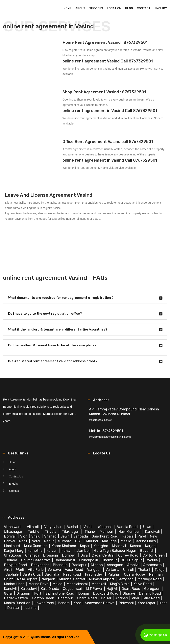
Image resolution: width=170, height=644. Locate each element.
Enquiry (161, 8)
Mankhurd (12, 546)
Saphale (12, 574)
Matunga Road (150, 579)
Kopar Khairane (64, 546)
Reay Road (72, 574)
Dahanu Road (150, 593)
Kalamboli (83, 551)
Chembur (110, 560)
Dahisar (14, 608)
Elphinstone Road (60, 593)
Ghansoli (33, 555)
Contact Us (16, 476)
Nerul (24, 541)
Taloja (160, 570)
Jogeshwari (73, 589)
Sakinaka (52, 574)
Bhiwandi (127, 603)
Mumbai (107, 532)
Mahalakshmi (77, 584)
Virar (136, 598)
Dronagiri (51, 555)
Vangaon (95, 570)
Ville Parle (36, 570)
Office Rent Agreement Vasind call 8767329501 (108, 142)
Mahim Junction (18, 603)
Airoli (8, 570)
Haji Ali (112, 589)
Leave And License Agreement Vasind (49, 195)
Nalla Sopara (28, 579)
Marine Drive (39, 584)
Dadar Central (103, 555)
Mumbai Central (72, 579)
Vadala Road (128, 527)
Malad (58, 584)
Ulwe (148, 527)
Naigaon (49, 579)
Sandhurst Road (105, 536)
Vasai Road (74, 570)
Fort (38, 593)
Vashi (88, 527)
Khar (78, 603)
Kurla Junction (36, 546)
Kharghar (101, 546)
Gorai (9, 593)
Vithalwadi (13, 527)
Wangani (105, 527)
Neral (36, 541)
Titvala (51, 532)
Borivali (11, 536)
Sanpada (81, 536)
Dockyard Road (106, 593)
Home (67, 8)
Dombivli (70, 555)
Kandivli (11, 589)
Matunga (110, 541)
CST (79, 541)
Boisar (106, 598)
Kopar (85, 546)
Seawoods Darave (100, 603)
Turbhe (34, 532)
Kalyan (52, 551)
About (80, 8)
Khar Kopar (147, 603)
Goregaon (153, 589)
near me (30, 608)
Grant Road (131, 589)
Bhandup (61, 565)
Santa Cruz (32, 574)
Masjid (126, 541)
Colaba (12, 560)
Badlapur (79, 565)
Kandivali (153, 532)
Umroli (129, 570)
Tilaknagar (71, 532)
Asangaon (115, 565)
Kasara (136, 546)
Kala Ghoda (50, 589)
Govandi (147, 551)
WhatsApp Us (155, 635)
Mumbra (65, 541)
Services (96, 8)
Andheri (122, 598)
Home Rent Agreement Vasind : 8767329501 (105, 42)
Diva (84, 555)
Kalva (66, 551)
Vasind (73, 527)
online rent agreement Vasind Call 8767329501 (108, 61)
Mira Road (152, 598)
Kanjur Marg (14, 551)
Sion (24, 536)
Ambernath (153, 565)
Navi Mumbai (129, 532)
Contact (144, 8)
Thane (90, 532)
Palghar (114, 574)
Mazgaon (126, 579)
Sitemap (14, 491)
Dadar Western (16, 598)
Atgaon (97, 565)
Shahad (51, 536)
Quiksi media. (41, 637)
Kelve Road (143, 584)
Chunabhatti (65, 560)
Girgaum (24, 593)
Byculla (152, 560)
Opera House (135, 574)
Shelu (36, 536)
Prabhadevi (95, 574)
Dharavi (129, 593)
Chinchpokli (89, 560)
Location (114, 8)
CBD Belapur (132, 560)
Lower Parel (44, 603)
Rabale (128, 536)
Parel (142, 536)
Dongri (84, 593)
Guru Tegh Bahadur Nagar (116, 551)
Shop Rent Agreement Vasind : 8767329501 (104, 92)
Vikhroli (33, 527)
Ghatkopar (13, 555)
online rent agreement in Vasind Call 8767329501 (110, 111)
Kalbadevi (29, 589)
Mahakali (99, 584)
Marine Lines (146, 541)
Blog (129, 8)
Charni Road (87, 598)
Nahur (49, 541)
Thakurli (145, 570)
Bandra (64, 603)
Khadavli (119, 546)
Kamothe (35, 551)
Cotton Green (154, 555)
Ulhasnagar (13, 532)
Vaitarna (113, 570)
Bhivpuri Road (16, 565)
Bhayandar (40, 565)
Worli (20, 570)
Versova (55, 570)
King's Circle (120, 584)
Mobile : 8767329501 (106, 431)
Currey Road (129, 555)
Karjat (150, 546)
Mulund (92, 541)
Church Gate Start (36, 560)
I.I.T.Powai (95, 589)
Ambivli (134, 565)
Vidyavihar (53, 527)
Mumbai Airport (102, 579)
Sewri (65, 536)
